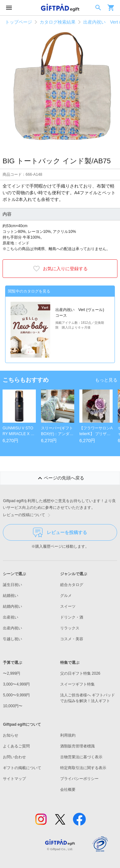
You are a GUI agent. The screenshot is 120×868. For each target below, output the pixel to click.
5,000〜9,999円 (16, 695)
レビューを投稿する (60, 532)
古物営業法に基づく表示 (81, 757)
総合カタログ (72, 585)
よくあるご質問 (16, 746)
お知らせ (11, 735)
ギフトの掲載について (22, 768)
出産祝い (11, 617)
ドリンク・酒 (72, 617)
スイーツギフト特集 (77, 684)
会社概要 (68, 790)
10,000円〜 (13, 706)
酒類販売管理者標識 (77, 746)
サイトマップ (14, 779)
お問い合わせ (14, 757)
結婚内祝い (12, 606)
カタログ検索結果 (58, 22)
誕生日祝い (12, 585)
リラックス (70, 628)
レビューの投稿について (28, 515)
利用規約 (68, 735)
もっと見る (106, 380)
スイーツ (68, 606)
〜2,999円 (12, 673)
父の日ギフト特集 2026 (80, 673)
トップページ (19, 22)
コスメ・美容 (72, 639)
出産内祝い (12, 628)
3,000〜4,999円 (16, 684)
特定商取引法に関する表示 (83, 768)
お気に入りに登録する (60, 269)
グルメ (66, 596)
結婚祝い (11, 596)
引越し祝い (12, 639)
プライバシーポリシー (79, 779)
